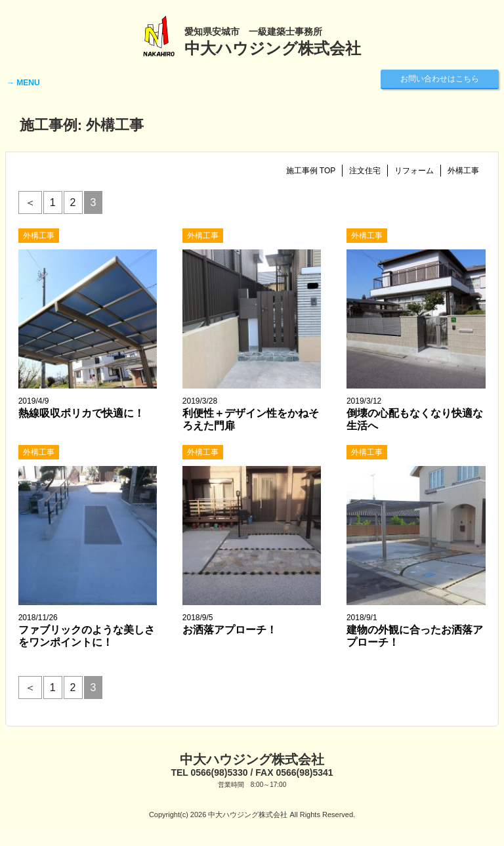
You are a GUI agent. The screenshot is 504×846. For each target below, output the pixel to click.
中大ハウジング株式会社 (252, 759)
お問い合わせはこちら (440, 79)
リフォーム (414, 171)
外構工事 (463, 171)
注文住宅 (365, 171)
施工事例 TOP (311, 171)
